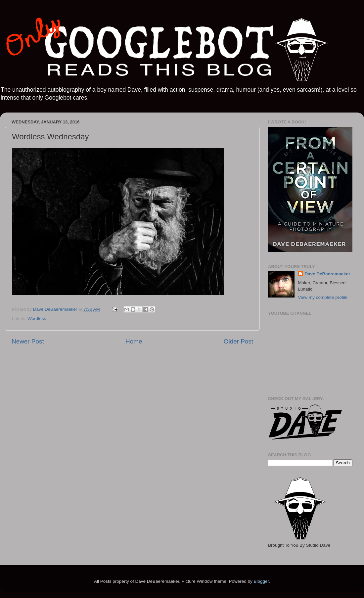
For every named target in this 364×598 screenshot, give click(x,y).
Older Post (238, 341)
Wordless (37, 319)
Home (134, 341)
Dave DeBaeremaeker (327, 274)
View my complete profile (323, 297)
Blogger (261, 581)
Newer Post (28, 341)
